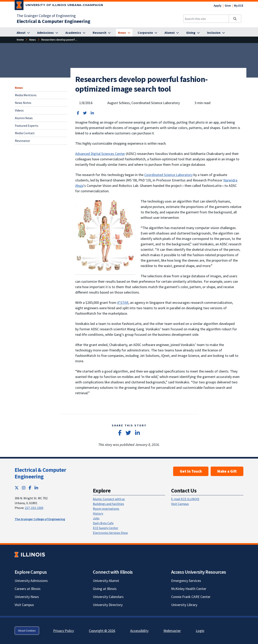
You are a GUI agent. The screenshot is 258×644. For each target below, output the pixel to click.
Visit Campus (180, 504)
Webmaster (172, 631)
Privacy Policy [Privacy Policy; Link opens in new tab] (63, 631)
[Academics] (75, 33)
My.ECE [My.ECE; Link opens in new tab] (239, 5)
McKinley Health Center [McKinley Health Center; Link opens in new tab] (189, 589)
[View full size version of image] (105, 235)
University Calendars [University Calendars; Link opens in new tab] (108, 597)
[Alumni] (172, 33)
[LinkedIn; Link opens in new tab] (36, 488)
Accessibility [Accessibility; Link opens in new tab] (139, 631)
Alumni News (24, 118)
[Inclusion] (216, 33)
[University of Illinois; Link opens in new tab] (30, 554)
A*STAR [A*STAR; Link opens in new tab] (123, 303)
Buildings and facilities (108, 504)
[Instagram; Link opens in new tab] (24, 488)
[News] (124, 33)
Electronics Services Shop (110, 533)
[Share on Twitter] (85, 113)
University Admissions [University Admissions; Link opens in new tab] (31, 581)
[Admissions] (48, 33)
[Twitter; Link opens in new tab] (17, 488)
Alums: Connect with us (109, 499)
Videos (19, 110)
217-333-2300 (34, 508)
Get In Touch (191, 471)
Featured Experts (27, 126)
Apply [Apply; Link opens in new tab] (218, 5)
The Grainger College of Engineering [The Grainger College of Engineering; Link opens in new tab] (46, 16)
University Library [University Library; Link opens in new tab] (184, 605)
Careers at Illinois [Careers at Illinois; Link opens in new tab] (28, 589)
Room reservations (106, 509)
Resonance (22, 141)
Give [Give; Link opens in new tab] (228, 5)
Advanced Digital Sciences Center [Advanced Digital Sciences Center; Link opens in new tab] (100, 154)
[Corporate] (147, 33)
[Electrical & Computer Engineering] (53, 21)
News (19, 88)
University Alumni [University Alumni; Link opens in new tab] (106, 581)
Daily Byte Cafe (103, 523)
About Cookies (27, 631)
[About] (23, 33)
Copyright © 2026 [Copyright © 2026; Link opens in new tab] (102, 631)
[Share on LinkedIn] (92, 113)
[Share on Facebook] (78, 113)
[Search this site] (206, 19)
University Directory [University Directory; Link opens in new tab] (108, 605)
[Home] (20, 40)
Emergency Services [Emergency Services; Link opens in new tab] (186, 581)
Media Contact (25, 133)
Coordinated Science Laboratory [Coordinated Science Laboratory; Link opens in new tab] (168, 175)
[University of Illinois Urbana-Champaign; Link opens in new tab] (59, 6)
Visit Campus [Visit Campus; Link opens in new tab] (24, 605)
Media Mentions (26, 95)
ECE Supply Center (106, 528)
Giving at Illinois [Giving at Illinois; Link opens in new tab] (105, 589)
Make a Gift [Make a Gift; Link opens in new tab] (227, 471)
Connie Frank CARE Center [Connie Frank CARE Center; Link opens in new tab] (191, 597)
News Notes (23, 103)
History (98, 513)
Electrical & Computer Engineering (40, 473)
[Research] (102, 33)
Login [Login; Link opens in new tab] (200, 631)
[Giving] (193, 33)
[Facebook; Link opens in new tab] (30, 488)
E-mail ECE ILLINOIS (185, 499)
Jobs (96, 518)
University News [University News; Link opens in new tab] (27, 597)
